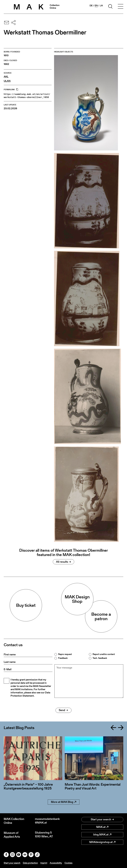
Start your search (102, 819)
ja (101, 6)
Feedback (63, 658)
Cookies (68, 863)
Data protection (30, 863)
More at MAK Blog (64, 802)
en (96, 6)
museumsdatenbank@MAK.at (48, 821)
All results (63, 562)
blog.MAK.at (102, 834)
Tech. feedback (100, 658)
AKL (6, 77)
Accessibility (56, 863)
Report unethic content (104, 654)
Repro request (65, 654)
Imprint (44, 863)
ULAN (7, 81)
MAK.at (102, 827)
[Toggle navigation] (121, 7)
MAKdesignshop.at (102, 842)
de (91, 6)
